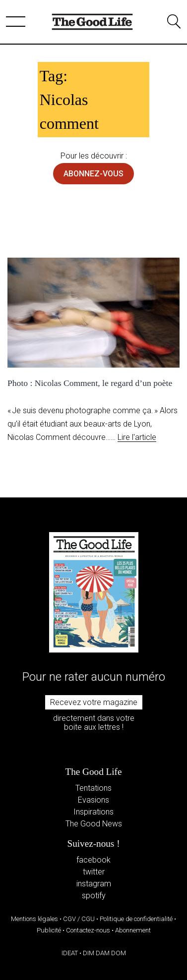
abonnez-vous (93, 174)
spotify (94, 896)
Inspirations (93, 812)
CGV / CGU (79, 919)
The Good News (94, 824)
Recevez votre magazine (94, 702)
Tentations (93, 788)
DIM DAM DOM (104, 953)
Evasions (93, 800)
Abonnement (133, 930)
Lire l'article (137, 437)
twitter (94, 872)
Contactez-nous (88, 930)
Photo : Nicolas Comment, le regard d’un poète (90, 383)
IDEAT (70, 953)
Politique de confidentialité (136, 919)
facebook (93, 860)
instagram (94, 884)
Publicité (49, 930)
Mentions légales (34, 919)
